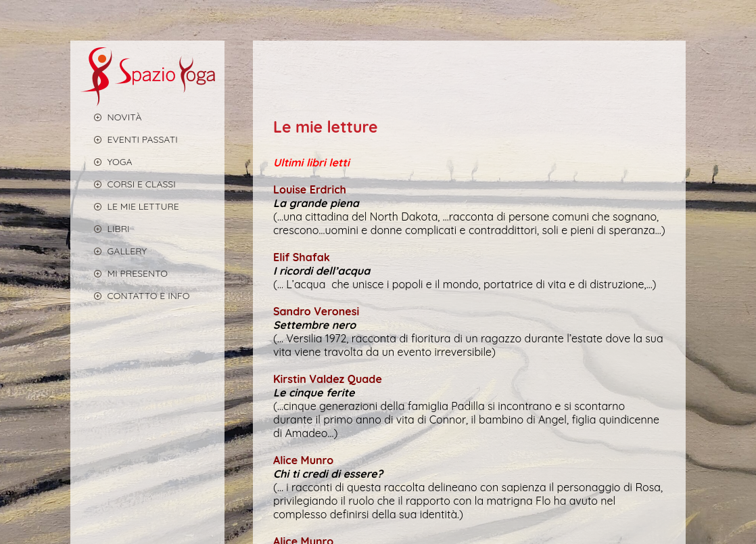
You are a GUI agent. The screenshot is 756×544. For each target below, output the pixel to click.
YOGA (107, 161)
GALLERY (114, 251)
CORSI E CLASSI (128, 184)
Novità (111, 117)
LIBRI (105, 228)
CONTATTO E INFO (135, 295)
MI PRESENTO (124, 273)
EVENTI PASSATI (129, 139)
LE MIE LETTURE (130, 206)
